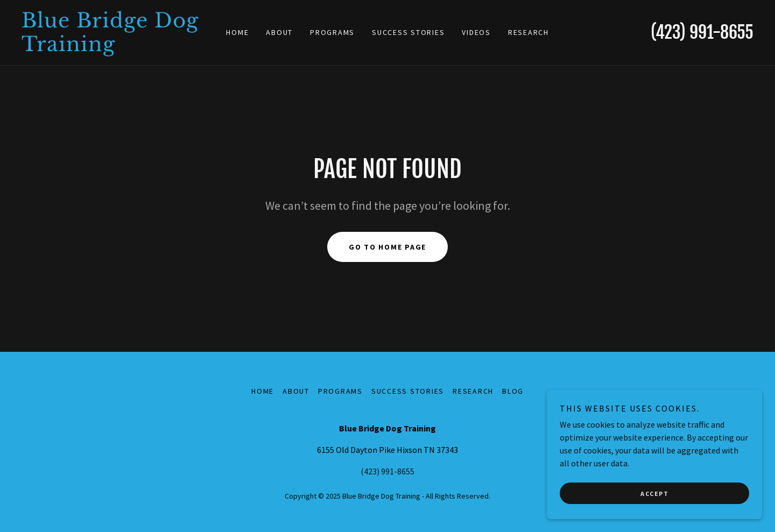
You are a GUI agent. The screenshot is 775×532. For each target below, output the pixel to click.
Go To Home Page (387, 247)
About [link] (279, 32)
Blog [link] (513, 391)
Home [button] (263, 391)
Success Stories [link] (408, 32)
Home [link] (237, 32)
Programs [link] (332, 32)
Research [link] (529, 32)
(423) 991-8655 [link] (702, 32)
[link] (113, 48)
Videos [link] (476, 32)
